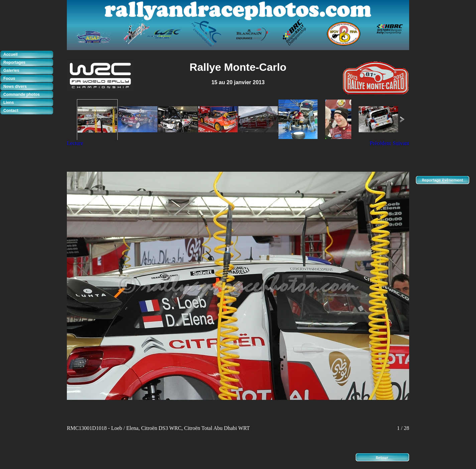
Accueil (11, 54)
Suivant (401, 143)
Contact (11, 111)
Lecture (75, 143)
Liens (9, 103)
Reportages (14, 62)
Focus (9, 79)
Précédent (380, 143)
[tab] (28, 55)
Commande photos (22, 95)
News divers (15, 87)
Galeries (11, 70)
